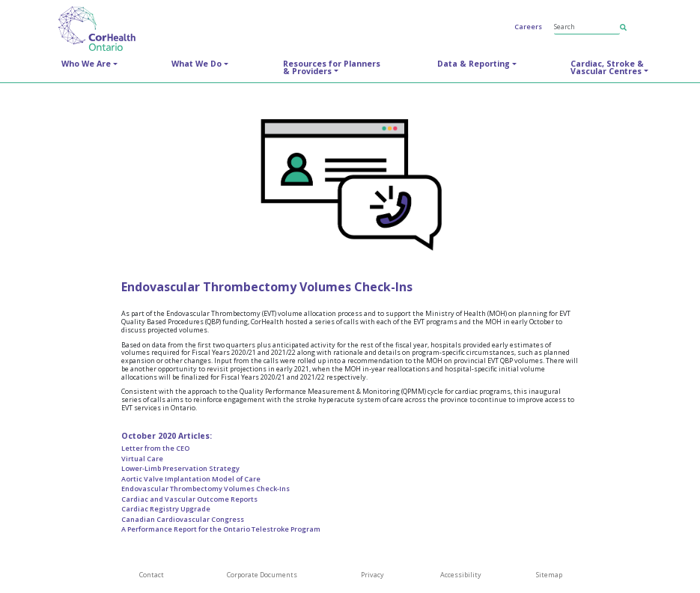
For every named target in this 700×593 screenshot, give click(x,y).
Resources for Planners (332, 67)
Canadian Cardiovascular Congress (183, 519)
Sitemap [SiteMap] (549, 575)
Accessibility (461, 575)
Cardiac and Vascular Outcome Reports (189, 499)
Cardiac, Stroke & (607, 67)
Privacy (372, 575)
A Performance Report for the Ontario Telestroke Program (221, 529)
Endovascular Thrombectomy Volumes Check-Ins (206, 489)
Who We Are (86, 64)
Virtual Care (142, 459)
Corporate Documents (262, 575)
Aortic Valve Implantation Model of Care (191, 479)
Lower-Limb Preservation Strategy (180, 468)
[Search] (587, 27)
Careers (528, 27)
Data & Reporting (474, 64)
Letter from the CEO (155, 448)
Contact (152, 575)
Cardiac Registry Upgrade (166, 509)
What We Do (197, 64)
